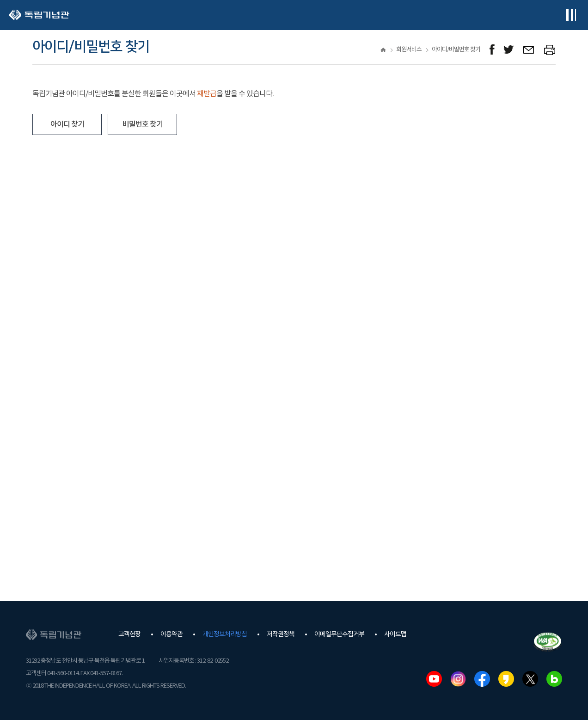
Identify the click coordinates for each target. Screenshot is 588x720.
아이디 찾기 (67, 124)
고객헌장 (129, 634)
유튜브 (434, 679)
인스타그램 (458, 679)
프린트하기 (550, 50)
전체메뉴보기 (571, 15)
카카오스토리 (506, 679)
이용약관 (171, 634)
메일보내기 (529, 50)
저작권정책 (281, 634)
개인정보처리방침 (225, 634)
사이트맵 (395, 634)
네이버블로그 (554, 679)
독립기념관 (39, 15)
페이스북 (482, 679)
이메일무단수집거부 (339, 634)
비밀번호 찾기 (143, 124)
